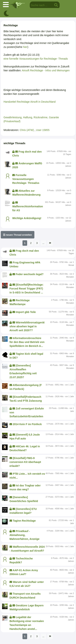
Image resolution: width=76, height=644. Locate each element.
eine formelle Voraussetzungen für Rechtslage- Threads (36, 59)
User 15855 (43, 130)
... (43, 243)
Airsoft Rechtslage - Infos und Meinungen (46, 70)
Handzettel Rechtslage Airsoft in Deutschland (30, 102)
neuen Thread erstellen (18, 235)
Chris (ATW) (27, 130)
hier (25, 47)
